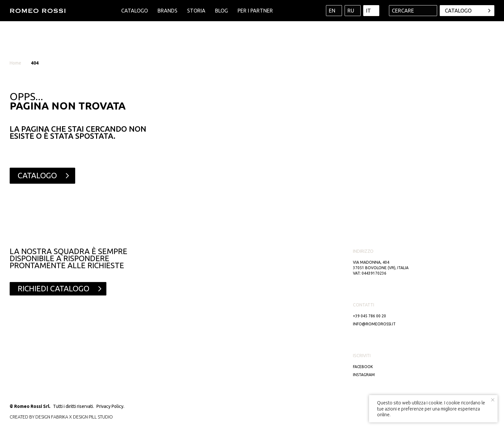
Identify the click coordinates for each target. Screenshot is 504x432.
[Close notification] (493, 400)
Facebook (363, 367)
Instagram (364, 375)
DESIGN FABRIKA (52, 417)
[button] (58, 289)
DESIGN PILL (85, 417)
